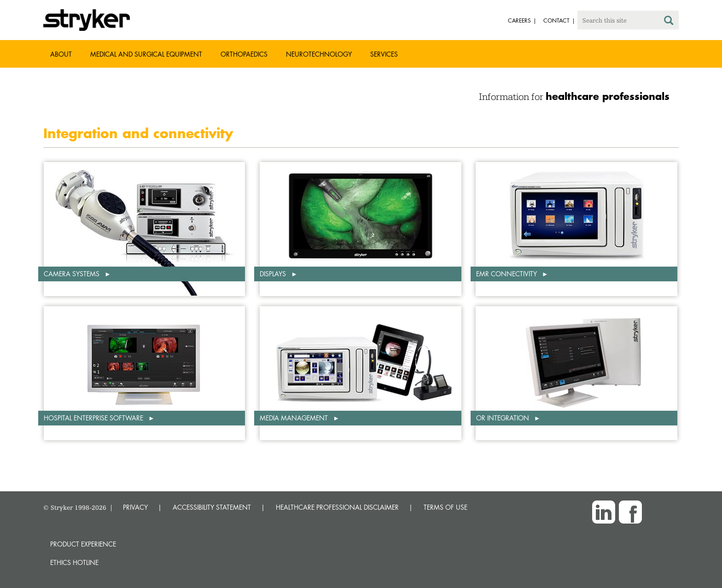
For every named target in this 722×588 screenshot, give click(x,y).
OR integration (504, 418)
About (61, 54)
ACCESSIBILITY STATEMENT (212, 507)
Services (384, 54)
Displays (274, 274)
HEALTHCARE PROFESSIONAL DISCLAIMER (337, 507)
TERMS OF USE (445, 507)
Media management (295, 418)
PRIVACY (135, 507)
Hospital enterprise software (94, 418)
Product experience (83, 544)
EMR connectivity (507, 274)
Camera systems (73, 274)
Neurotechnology (319, 54)
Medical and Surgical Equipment (146, 54)
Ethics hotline (74, 562)
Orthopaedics (244, 54)
